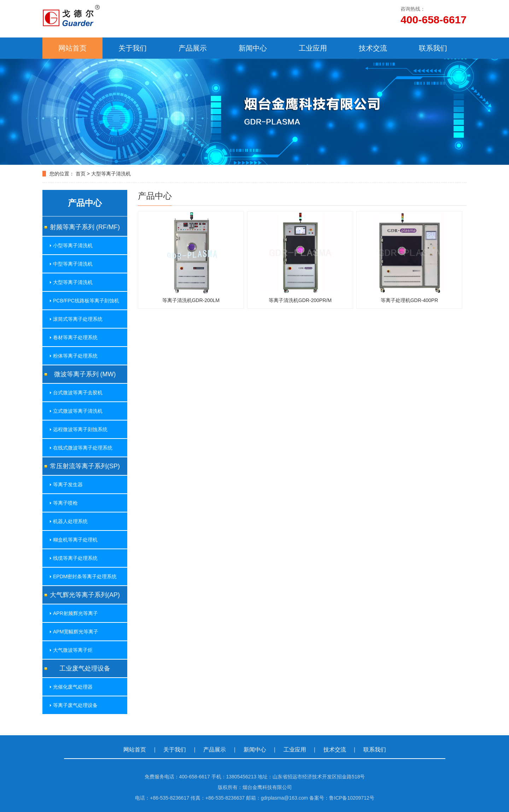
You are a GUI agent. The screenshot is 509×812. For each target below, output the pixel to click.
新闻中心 (253, 48)
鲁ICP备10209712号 (352, 798)
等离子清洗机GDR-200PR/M (300, 300)
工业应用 (313, 48)
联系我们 (433, 48)
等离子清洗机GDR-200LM (191, 300)
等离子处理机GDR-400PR (409, 300)
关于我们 (133, 48)
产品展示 (193, 48)
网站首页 (72, 48)
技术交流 (373, 48)
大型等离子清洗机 (111, 174)
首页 (81, 174)
